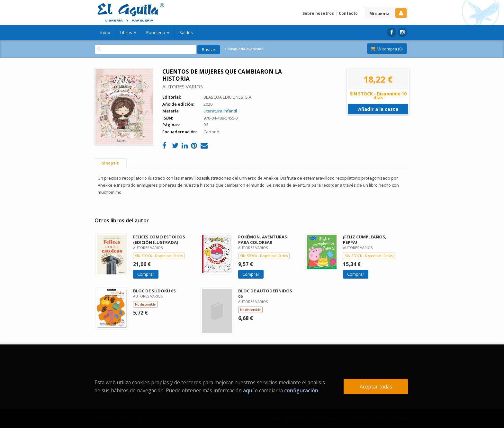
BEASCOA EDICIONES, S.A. (228, 97)
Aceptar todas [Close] (376, 387)
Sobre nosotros (318, 13)
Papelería (158, 32)
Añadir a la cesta (378, 109)
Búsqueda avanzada (244, 49)
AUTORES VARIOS (183, 86)
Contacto (348, 13)
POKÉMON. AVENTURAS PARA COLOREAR (263, 240)
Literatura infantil (220, 111)
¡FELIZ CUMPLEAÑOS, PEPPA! (365, 240)
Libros (128, 32)
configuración (301, 390)
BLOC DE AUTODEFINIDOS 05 (265, 294)
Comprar (146, 274)
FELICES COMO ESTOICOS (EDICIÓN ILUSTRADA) (159, 240)
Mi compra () (386, 49)
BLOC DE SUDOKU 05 (154, 291)
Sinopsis (110, 163)
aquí (248, 390)
